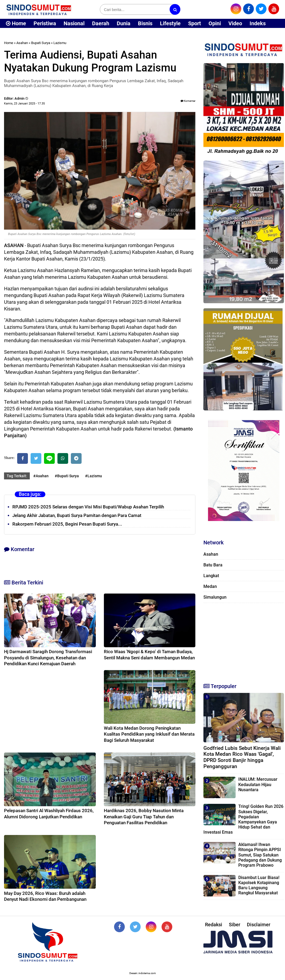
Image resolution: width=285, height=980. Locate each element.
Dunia (124, 23)
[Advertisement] (244, 641)
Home (16, 23)
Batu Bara (213, 565)
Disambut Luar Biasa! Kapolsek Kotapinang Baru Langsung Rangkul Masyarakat (259, 885)
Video (235, 23)
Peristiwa (45, 23)
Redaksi (214, 925)
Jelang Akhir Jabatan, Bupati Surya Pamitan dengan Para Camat (77, 515)
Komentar (188, 101)
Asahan (22, 43)
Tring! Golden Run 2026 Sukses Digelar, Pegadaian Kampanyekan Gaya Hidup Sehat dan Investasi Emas (243, 819)
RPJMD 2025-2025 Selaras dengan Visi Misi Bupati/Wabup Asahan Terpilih (88, 507)
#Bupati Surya (67, 476)
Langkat (211, 576)
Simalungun (215, 597)
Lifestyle (170, 23)
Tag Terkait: (17, 476)
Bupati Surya (41, 43)
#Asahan (41, 476)
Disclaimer (259, 925)
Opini (215, 23)
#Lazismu (94, 476)
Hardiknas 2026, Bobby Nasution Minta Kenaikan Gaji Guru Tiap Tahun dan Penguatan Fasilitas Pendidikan (144, 816)
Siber (235, 925)
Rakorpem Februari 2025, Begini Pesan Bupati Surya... (67, 524)
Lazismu (60, 43)
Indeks (258, 23)
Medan (210, 586)
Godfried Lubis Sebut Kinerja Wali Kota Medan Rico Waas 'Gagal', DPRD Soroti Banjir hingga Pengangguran (242, 757)
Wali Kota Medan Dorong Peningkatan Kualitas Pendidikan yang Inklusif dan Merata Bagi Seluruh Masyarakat (149, 734)
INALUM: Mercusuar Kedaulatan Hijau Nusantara (258, 784)
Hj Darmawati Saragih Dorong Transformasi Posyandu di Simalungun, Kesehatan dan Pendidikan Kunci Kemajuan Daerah (48, 657)
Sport (195, 23)
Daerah (101, 23)
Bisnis (145, 23)
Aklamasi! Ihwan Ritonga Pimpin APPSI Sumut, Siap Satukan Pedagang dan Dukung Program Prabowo (260, 855)
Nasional (74, 23)
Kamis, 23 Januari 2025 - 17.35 (24, 104)
